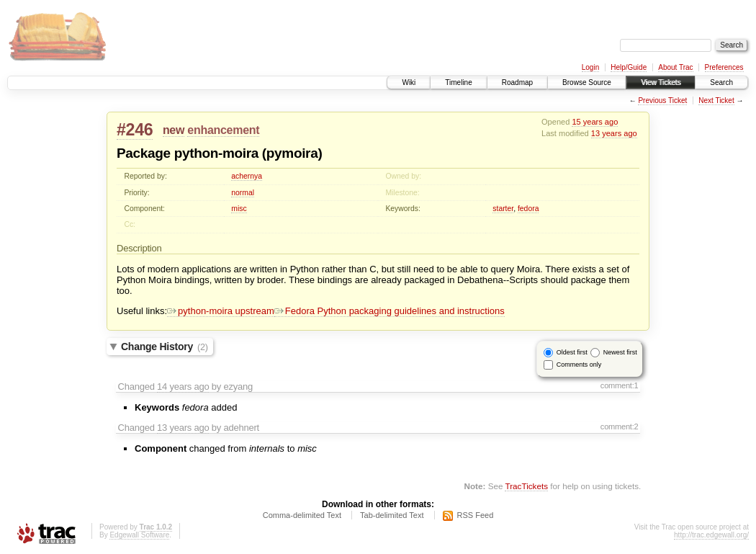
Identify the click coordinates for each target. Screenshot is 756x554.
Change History (165, 347)
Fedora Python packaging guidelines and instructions (390, 311)
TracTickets (526, 486)
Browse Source (587, 82)
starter (503, 209)
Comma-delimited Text (302, 515)
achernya (247, 176)
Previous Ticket (662, 100)
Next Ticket (716, 100)
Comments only (579, 365)
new (174, 130)
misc (239, 209)
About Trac (675, 67)
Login (590, 67)
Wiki (409, 82)
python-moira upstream (221, 311)
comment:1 (620, 385)
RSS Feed (476, 515)
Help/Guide (629, 67)
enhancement (223, 130)
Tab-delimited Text (392, 515)
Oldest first (572, 352)
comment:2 (620, 426)
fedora (528, 209)
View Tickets (661, 82)
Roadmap (517, 82)
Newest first (620, 352)
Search (721, 82)
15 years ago (595, 122)
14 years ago (183, 387)
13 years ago (614, 133)
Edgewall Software (139, 535)
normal (243, 193)
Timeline (458, 82)
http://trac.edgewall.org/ (711, 535)
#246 (135, 130)
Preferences (724, 67)
